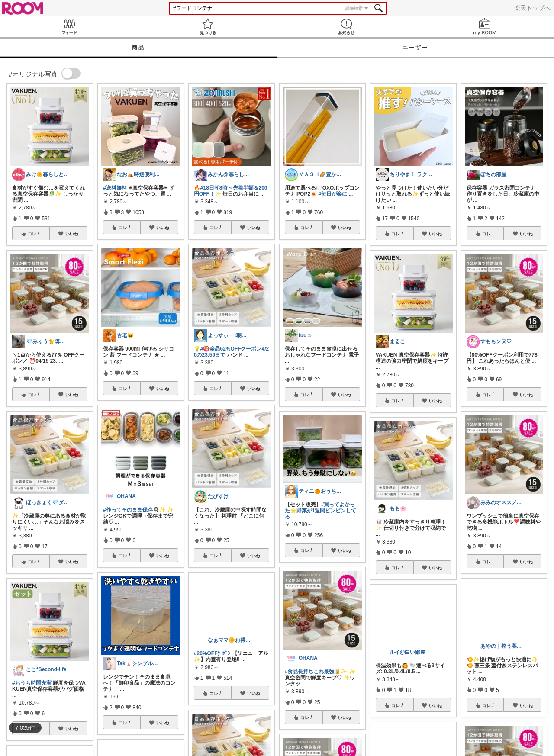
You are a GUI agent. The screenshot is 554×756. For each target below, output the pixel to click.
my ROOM (485, 27)
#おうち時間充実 (32, 683)
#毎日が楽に (333, 194)
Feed (69, 27)
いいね (72, 234)
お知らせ (346, 27)
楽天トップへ (532, 8)
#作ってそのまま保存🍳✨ (134, 510)
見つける (208, 27)
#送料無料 (115, 188)
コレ (34, 234)
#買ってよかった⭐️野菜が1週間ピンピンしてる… (321, 511)
